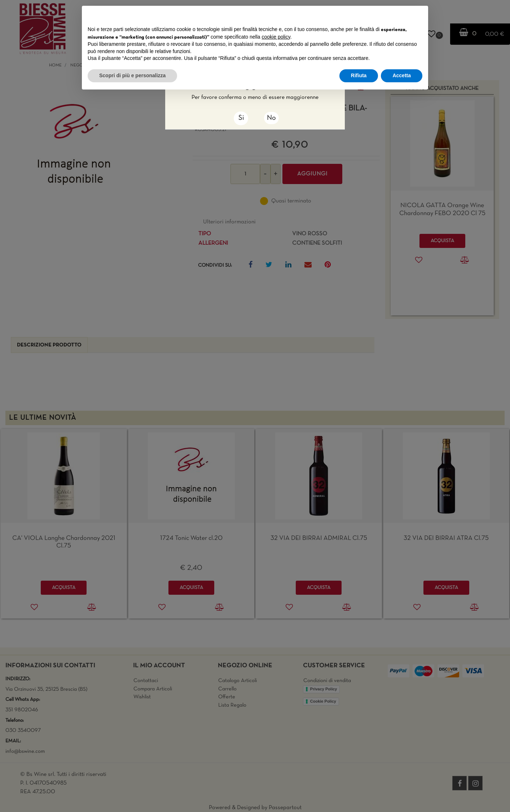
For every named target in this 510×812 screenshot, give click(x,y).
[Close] (241, 118)
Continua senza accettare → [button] (389, 15)
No (271, 118)
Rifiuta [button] (359, 75)
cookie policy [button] (276, 37)
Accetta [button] (402, 75)
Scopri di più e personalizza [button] (132, 75)
